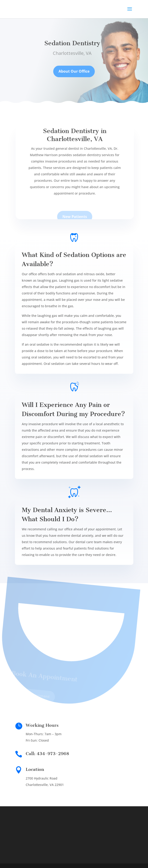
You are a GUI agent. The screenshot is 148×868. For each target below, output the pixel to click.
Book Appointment (29, 697)
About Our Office (74, 74)
